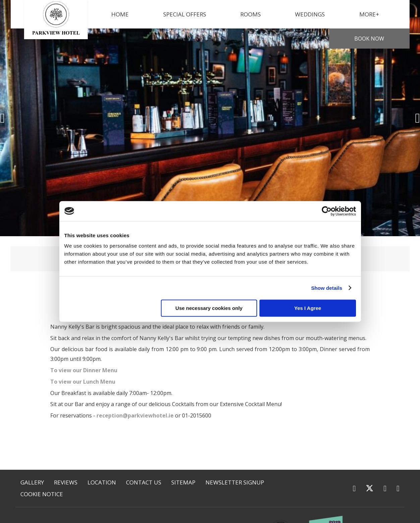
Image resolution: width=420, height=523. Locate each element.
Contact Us (144, 482)
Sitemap (183, 482)
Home (120, 14)
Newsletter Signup (235, 482)
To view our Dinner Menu (84, 370)
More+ (369, 14)
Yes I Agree (308, 308)
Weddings (310, 14)
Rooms (251, 14)
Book (369, 39)
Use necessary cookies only (209, 308)
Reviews (66, 482)
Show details (327, 288)
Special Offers (185, 14)
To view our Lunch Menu (83, 382)
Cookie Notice (42, 494)
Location (102, 482)
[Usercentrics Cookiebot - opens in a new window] (327, 211)
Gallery (32, 482)
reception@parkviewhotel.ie (135, 415)
